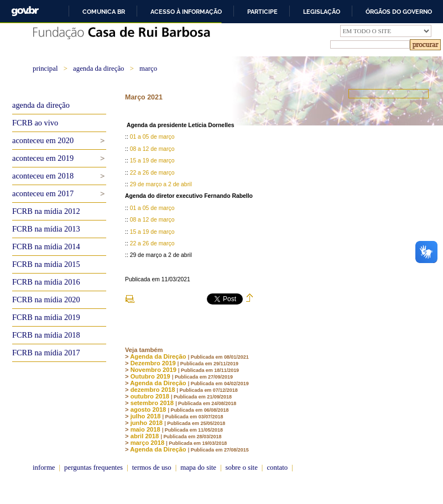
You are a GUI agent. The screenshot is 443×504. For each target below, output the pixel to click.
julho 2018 (146, 416)
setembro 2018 (152, 403)
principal (45, 69)
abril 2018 (145, 436)
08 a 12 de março (152, 149)
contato (277, 468)
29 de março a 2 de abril (161, 184)
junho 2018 (147, 423)
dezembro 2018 (153, 390)
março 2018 (148, 443)
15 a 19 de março (152, 161)
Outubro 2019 (150, 376)
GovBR (25, 11)
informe (44, 468)
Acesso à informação (186, 12)
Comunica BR (104, 12)
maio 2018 (145, 429)
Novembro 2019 (153, 370)
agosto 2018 (148, 410)
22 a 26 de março (152, 173)
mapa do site (198, 468)
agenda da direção (98, 69)
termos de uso (152, 468)
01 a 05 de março (152, 137)
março (148, 69)
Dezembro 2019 (153, 363)
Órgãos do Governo (399, 12)
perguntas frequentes (93, 468)
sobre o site (242, 468)
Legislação (322, 12)
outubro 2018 (150, 396)
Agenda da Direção (158, 356)
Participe (262, 12)
